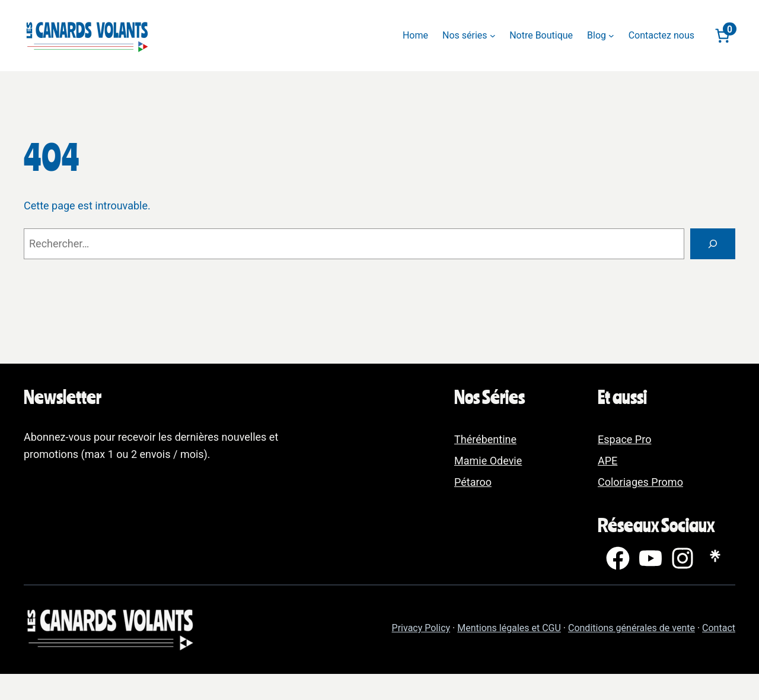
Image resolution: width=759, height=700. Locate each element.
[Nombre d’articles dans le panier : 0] (722, 36)
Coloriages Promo (640, 482)
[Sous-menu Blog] (611, 36)
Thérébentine (485, 439)
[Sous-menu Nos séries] (493, 36)
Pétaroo (473, 482)
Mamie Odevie (488, 461)
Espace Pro (624, 439)
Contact (719, 628)
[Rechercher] (713, 244)
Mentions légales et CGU (509, 628)
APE (607, 461)
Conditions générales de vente (632, 628)
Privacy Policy (421, 628)
